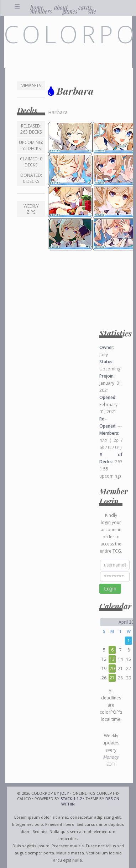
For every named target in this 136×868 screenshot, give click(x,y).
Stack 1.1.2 (71, 799)
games (70, 11)
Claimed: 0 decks (31, 162)
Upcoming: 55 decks (31, 145)
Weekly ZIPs (31, 209)
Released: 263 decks (31, 129)
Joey (65, 793)
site (92, 11)
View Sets (31, 86)
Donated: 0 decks (31, 178)
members (41, 11)
